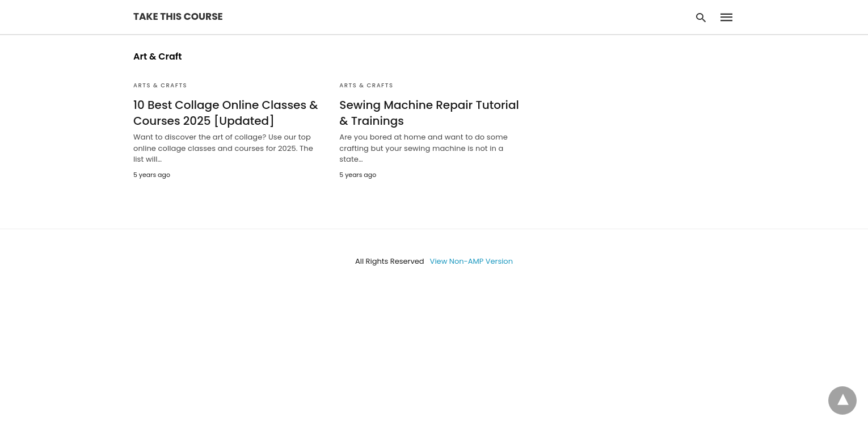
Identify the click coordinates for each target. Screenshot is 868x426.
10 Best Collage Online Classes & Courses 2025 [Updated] (226, 113)
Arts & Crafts (160, 85)
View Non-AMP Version (471, 261)
